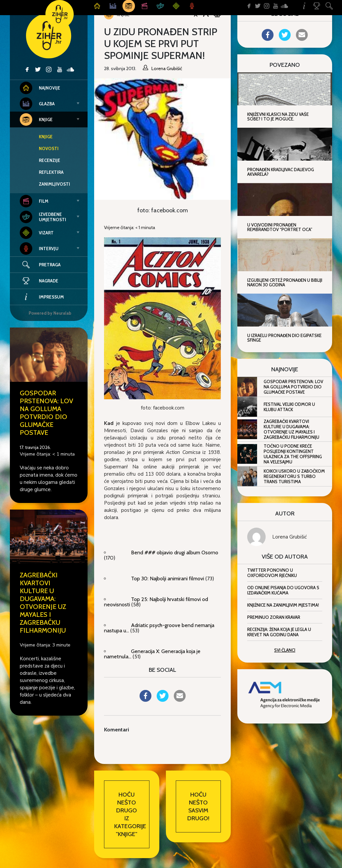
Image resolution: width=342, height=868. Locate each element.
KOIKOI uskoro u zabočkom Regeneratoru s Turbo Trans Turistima (294, 476)
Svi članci (285, 650)
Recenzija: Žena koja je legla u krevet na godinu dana (279, 632)
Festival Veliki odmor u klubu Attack (289, 407)
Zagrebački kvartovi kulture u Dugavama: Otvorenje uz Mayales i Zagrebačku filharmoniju (43, 603)
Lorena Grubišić (289, 537)
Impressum (42, 297)
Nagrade (39, 281)
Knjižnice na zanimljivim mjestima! (283, 605)
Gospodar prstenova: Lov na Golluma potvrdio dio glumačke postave (46, 413)
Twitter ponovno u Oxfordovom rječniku (272, 573)
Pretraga (50, 265)
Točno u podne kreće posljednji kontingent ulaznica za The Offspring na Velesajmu (293, 454)
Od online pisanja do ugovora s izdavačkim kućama (283, 590)
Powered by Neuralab (50, 313)
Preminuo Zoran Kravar (274, 617)
